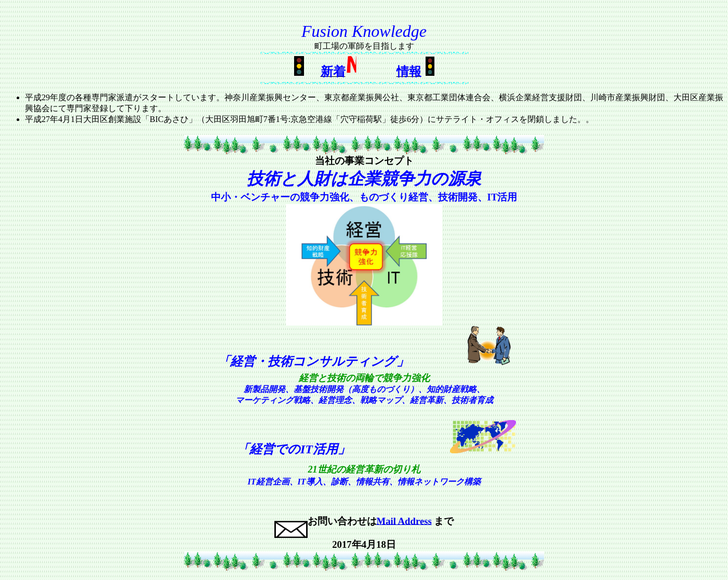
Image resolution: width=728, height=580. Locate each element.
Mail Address (404, 521)
